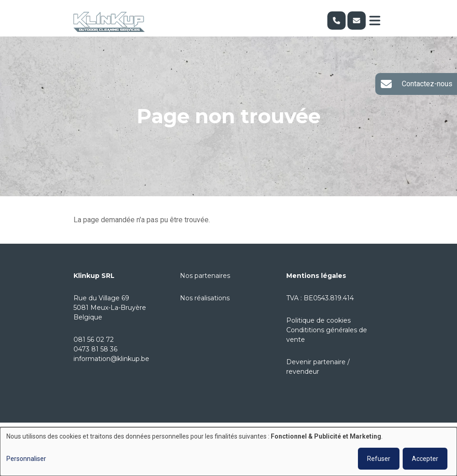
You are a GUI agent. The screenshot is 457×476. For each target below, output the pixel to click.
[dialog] (228, 452)
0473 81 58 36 (95, 349)
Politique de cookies (318, 320)
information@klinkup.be (111, 359)
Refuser (379, 459)
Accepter (425, 459)
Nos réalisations (205, 298)
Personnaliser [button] (26, 459)
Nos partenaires (205, 276)
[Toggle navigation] (375, 21)
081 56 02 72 (94, 340)
